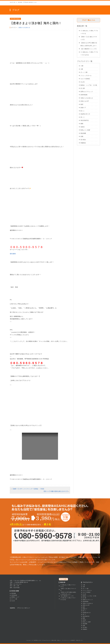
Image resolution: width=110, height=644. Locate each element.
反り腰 (83, 88)
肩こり (83, 117)
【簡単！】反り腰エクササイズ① (89, 38)
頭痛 (82, 136)
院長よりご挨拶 (85, 130)
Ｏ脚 (82, 66)
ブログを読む (63, 579)
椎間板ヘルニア (15, 597)
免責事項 (12, 608)
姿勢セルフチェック (87, 92)
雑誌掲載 (83, 133)
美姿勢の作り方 (85, 114)
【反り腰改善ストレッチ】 (89, 49)
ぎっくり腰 (84, 72)
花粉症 (83, 127)
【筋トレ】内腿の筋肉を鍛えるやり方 (55, 491)
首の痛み (83, 140)
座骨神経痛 (84, 95)
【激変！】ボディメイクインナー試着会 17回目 (28, 489)
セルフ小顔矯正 (85, 79)
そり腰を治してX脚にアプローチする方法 (89, 53)
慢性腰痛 (13, 254)
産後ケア (83, 108)
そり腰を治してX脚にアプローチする (89, 32)
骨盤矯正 (83, 143)
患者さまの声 (85, 101)
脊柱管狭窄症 (85, 120)
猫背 (82, 104)
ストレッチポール (86, 76)
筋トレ (83, 111)
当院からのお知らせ (24, 27)
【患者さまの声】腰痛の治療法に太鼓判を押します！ (89, 44)
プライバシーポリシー (24, 608)
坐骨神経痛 (14, 595)
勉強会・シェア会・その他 (89, 85)
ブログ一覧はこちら (89, 20)
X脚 (82, 69)
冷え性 (83, 82)
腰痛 (82, 124)
